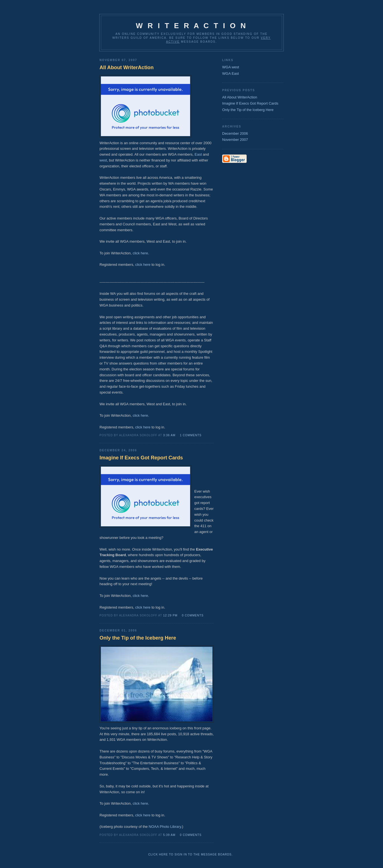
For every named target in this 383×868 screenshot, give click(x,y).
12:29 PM (170, 615)
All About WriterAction (240, 97)
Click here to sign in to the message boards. (191, 854)
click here (140, 253)
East (198, 154)
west (103, 160)
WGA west (231, 67)
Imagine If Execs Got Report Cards (250, 103)
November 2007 (235, 140)
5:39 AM (169, 835)
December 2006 (235, 133)
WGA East (231, 73)
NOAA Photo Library (165, 827)
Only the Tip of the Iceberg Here (248, 110)
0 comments (193, 615)
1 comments (191, 435)
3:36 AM (169, 435)
